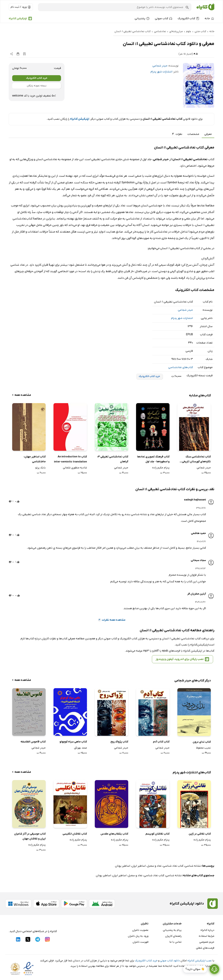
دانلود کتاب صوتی (170, 961)
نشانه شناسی (193, 866)
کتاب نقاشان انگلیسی (75, 834)
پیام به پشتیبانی (172, 930)
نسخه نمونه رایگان (37, 86)
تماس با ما (175, 942)
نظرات (177, 134)
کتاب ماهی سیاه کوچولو (73, 742)
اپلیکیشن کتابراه (18, 18)
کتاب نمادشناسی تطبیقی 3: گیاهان (113, 459)
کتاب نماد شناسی (173, 866)
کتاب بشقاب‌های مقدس (114, 834)
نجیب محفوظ (203, 748)
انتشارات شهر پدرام (161, 72)
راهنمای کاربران (173, 936)
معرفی (208, 134)
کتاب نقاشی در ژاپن (200, 834)
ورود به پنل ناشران (138, 936)
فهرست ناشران (141, 942)
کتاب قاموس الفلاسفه (33, 742)
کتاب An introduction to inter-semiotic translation (70, 459)
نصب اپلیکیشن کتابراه (200, 961)
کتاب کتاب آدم (161, 742)
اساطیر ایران (139, 866)
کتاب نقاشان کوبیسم (157, 834)
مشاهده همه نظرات (112, 620)
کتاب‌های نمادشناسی (181, 367)
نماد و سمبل (154, 866)
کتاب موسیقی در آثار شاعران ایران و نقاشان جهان (30, 836)
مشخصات (193, 134)
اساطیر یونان (123, 866)
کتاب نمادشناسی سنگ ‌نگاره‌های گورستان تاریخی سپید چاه (196, 460)
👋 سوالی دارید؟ (195, 969)
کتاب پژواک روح (119, 742)
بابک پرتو (41, 468)
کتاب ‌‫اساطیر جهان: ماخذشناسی (35, 459)
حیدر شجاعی (160, 66)
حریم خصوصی (207, 942)
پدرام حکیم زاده (161, 468)
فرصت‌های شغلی (205, 948)
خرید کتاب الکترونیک (37, 78)
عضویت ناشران (140, 930)
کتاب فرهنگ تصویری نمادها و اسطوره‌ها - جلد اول (153, 459)
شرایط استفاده (207, 936)
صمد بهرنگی (80, 748)
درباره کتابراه (207, 930)
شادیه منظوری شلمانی (75, 468)
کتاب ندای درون (202, 742)
